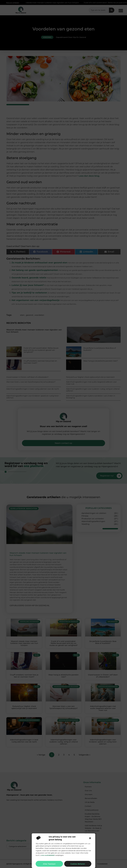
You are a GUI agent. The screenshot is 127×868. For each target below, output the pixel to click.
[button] (90, 838)
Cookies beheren (78, 864)
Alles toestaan (49, 864)
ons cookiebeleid (48, 855)
